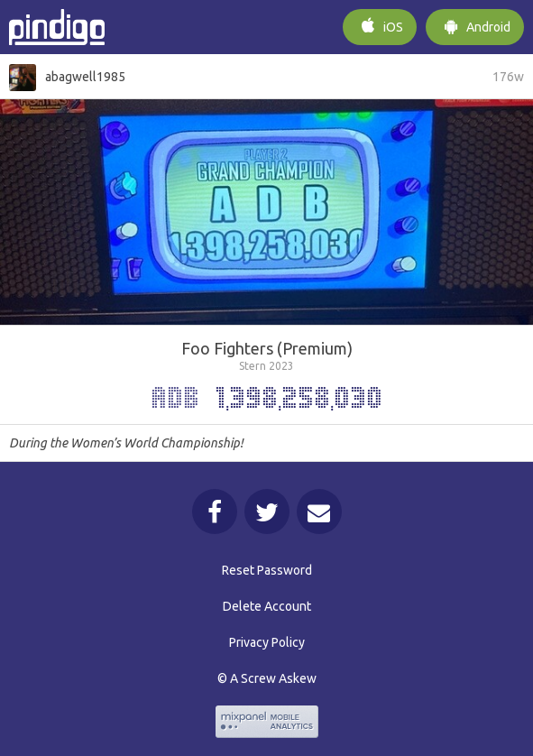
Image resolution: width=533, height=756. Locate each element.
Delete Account (267, 606)
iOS (380, 25)
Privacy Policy (267, 642)
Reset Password (267, 570)
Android (475, 25)
